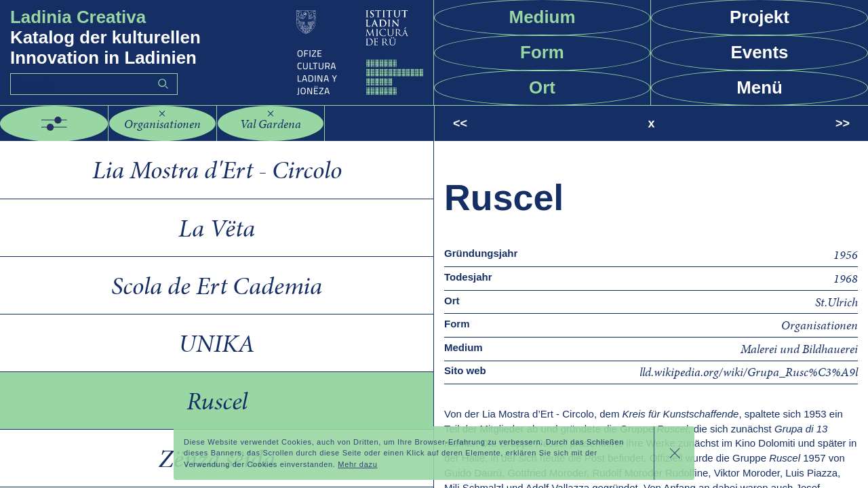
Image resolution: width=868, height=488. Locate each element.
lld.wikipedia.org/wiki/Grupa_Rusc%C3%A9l (749, 372)
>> (843, 123)
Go (163, 84)
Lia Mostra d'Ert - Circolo (217, 169)
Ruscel (217, 401)
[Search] (94, 84)
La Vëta (217, 228)
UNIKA (217, 343)
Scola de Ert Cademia (217, 285)
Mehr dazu (357, 464)
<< (460, 123)
